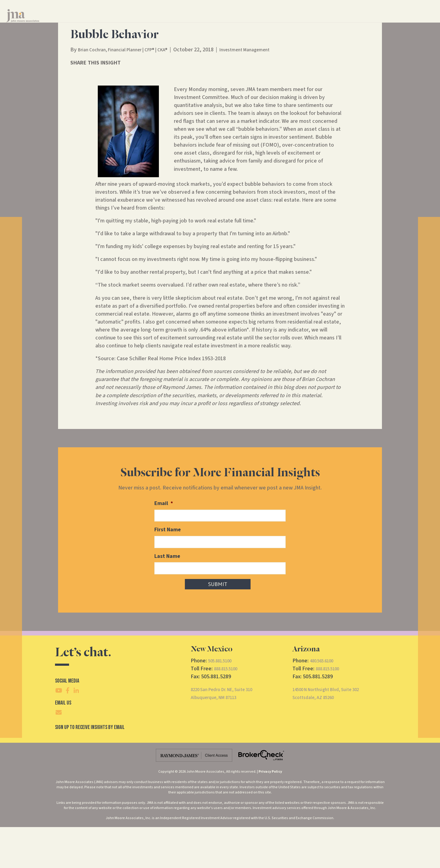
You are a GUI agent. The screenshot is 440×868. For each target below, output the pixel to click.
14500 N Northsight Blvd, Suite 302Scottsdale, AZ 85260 (333, 735)
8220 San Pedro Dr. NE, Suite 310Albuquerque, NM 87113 (229, 735)
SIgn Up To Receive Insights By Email (90, 768)
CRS (339, 21)
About (250, 21)
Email (164, 546)
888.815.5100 (229, 710)
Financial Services (211, 21)
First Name (168, 572)
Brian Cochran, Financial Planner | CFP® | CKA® (131, 93)
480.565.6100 (325, 702)
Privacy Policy (270, 813)
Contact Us (310, 21)
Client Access (366, 21)
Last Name (167, 598)
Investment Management (266, 93)
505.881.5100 (223, 702)
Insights (280, 21)
